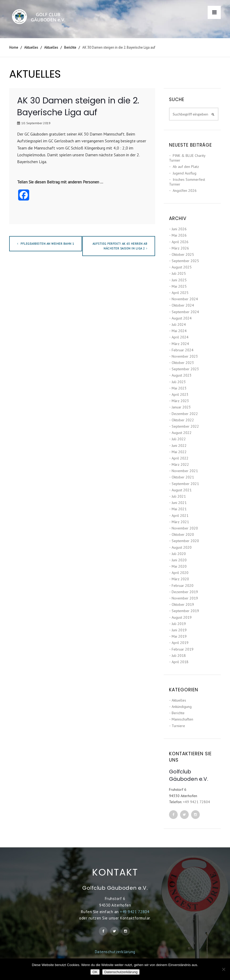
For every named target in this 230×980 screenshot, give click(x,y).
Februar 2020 (183, 586)
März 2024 (180, 344)
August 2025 (182, 267)
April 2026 (180, 242)
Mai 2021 (179, 509)
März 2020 (180, 579)
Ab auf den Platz (186, 167)
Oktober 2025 (183, 254)
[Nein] (223, 969)
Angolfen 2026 (185, 191)
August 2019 (182, 617)
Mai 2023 (179, 388)
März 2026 (180, 248)
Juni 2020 (179, 560)
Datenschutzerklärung (115, 952)
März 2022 (180, 464)
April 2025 (180, 293)
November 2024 (185, 299)
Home (14, 47)
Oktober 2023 (183, 363)
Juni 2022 (179, 446)
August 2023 (182, 375)
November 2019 (185, 598)
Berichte (178, 713)
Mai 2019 (179, 636)
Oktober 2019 (183, 604)
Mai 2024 (179, 331)
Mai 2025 (179, 286)
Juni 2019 (179, 630)
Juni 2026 (179, 229)
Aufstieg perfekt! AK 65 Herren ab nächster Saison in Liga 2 (120, 246)
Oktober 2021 (183, 477)
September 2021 (185, 484)
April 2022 (180, 458)
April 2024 (180, 337)
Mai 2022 (179, 452)
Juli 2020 (179, 554)
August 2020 (182, 547)
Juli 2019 (179, 624)
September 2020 (185, 541)
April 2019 (180, 643)
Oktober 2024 (183, 305)
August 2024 (182, 318)
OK (95, 972)
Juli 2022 (179, 439)
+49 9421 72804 (196, 802)
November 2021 (185, 471)
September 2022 (185, 426)
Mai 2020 (179, 566)
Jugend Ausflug (185, 173)
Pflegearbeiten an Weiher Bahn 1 (46, 244)
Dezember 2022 (185, 414)
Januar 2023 (181, 407)
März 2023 (180, 401)
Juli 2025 (179, 273)
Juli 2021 (179, 496)
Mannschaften (182, 719)
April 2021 (180, 516)
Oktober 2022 (183, 420)
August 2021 (182, 490)
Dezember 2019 (185, 592)
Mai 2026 (179, 235)
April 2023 (180, 394)
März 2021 (180, 522)
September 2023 (185, 369)
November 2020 (185, 528)
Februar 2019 (183, 649)
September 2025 (185, 261)
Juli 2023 (179, 382)
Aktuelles (179, 700)
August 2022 (182, 433)
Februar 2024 (183, 350)
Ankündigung (182, 707)
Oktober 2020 (183, 534)
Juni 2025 (179, 280)
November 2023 (185, 356)
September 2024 (185, 312)
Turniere (178, 726)
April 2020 (180, 573)
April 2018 (180, 662)
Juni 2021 (179, 503)
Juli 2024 (179, 324)
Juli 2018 (179, 656)
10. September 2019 (36, 123)
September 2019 (185, 611)
